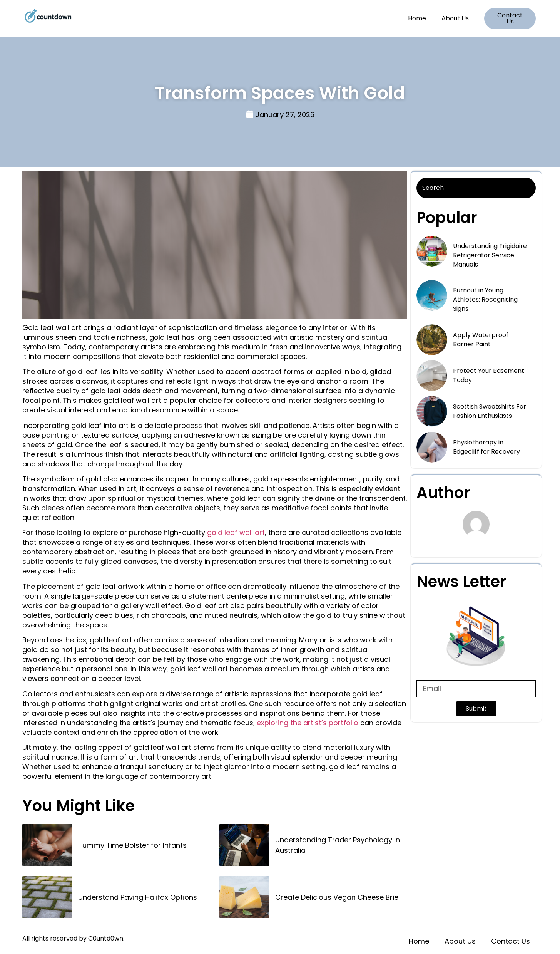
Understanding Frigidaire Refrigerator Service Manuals (490, 255)
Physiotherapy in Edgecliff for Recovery (486, 447)
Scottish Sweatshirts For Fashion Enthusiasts (490, 411)
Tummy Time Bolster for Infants (132, 845)
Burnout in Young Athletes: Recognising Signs (485, 299)
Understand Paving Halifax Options (138, 897)
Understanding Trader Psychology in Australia (338, 845)
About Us (455, 18)
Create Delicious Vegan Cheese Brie (337, 897)
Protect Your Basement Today (489, 375)
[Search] (476, 188)
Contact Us (511, 941)
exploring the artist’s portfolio (308, 723)
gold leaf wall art (236, 532)
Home (417, 18)
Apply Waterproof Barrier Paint (481, 340)
